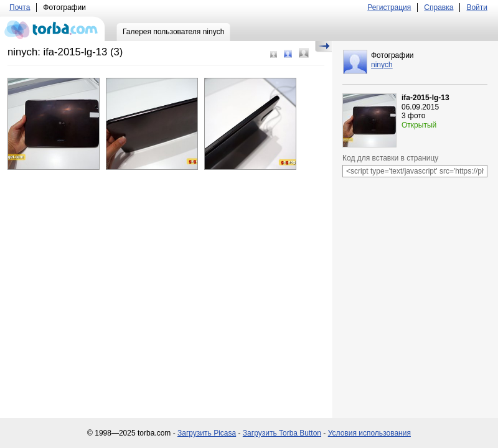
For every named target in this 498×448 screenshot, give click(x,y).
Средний (288, 54)
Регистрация (389, 7)
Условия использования (369, 433)
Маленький (274, 54)
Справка (439, 7)
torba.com (53, 29)
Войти (477, 7)
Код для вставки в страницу (390, 158)
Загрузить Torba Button (282, 433)
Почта (20, 7)
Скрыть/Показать (323, 47)
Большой (304, 53)
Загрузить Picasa (207, 433)
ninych (382, 65)
